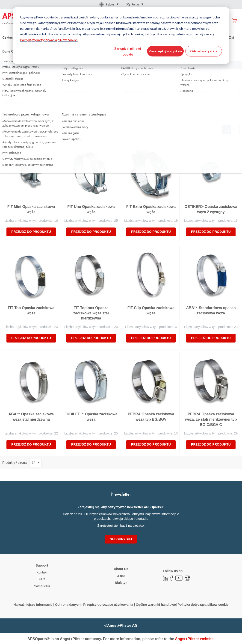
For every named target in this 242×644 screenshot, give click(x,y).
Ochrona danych (68, 605)
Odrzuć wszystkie (204, 51)
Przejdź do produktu (31, 232)
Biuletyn (121, 583)
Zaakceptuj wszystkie (165, 51)
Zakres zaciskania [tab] (196, 92)
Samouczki (42, 586)
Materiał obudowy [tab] (76, 92)
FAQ (42, 579)
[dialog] (121, 35)
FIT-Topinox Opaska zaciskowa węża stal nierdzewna (91, 313)
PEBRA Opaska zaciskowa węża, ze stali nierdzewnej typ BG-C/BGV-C (211, 419)
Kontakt (42, 572)
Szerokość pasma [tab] (16, 103)
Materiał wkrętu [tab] (134, 92)
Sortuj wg (9, 130)
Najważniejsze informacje (33, 605)
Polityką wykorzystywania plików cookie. (49, 40)
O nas (121, 576)
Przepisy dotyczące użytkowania (108, 605)
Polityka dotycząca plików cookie (203, 605)
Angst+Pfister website (194, 639)
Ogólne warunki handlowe (156, 605)
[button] (109, 4)
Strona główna (11, 46)
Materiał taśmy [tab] (14, 92)
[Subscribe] (121, 539)
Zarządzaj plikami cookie (128, 51)
